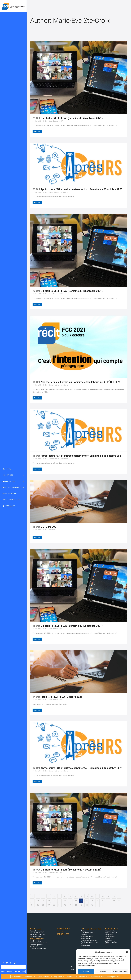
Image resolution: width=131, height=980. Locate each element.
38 (54, 905)
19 (43, 901)
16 (119, 896)
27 (87, 901)
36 (43, 905)
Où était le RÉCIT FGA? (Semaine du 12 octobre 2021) (72, 626)
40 (65, 905)
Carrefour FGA (110, 936)
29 (97, 901)
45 (92, 905)
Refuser (103, 971)
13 (103, 896)
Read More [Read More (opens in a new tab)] (37, 538)
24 (70, 901)
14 (108, 896)
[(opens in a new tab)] (79, 502)
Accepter (86, 971)
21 (54, 901)
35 (38, 905)
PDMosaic (109, 940)
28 (92, 901)
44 (87, 905)
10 (87, 896)
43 (81, 905)
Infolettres (53, 530)
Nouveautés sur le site (38, 935)
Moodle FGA (109, 938)
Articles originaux (36, 941)
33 (119, 901)
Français (84, 935)
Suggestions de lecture (38, 948)
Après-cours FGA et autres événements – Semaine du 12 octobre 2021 (82, 768)
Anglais (83, 931)
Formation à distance (88, 933)
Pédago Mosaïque (111, 942)
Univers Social (86, 946)
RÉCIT (107, 944)
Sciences (84, 944)
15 (114, 896)
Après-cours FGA (111, 933)
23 (65, 901)
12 (97, 896)
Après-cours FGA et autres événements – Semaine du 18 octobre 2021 (82, 456)
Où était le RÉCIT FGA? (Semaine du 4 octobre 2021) (71, 870)
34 (32, 905)
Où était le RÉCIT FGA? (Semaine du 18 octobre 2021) (72, 291)
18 (38, 901)
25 (76, 901)
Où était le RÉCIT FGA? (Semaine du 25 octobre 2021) (72, 118)
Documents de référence (39, 943)
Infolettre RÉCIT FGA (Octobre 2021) (62, 697)
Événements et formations (58, 192)
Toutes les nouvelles (37, 931)
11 (92, 896)
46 (97, 905)
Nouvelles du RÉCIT (56, 121)
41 (70, 905)
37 (49, 905)
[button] (127, 952)
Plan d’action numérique (89, 940)
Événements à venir (37, 933)
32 (114, 901)
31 (108, 901)
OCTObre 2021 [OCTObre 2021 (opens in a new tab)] (49, 527)
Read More (37, 131)
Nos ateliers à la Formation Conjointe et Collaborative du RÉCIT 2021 (81, 382)
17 (32, 901)
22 (59, 901)
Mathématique (86, 938)
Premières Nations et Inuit (90, 942)
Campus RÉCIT (110, 935)
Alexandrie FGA (110, 931)
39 (59, 905)
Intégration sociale (87, 936)
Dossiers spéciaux (36, 945)
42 (76, 905)
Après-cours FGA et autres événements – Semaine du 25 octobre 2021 (82, 189)
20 (49, 901)
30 (103, 901)
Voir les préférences (120, 971)
